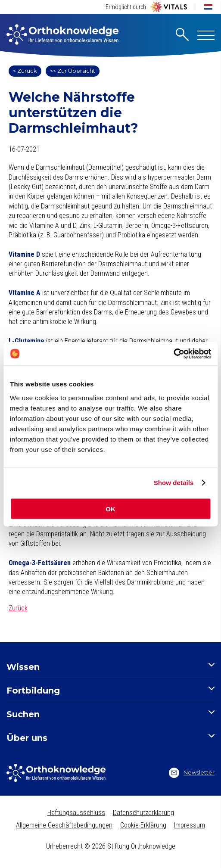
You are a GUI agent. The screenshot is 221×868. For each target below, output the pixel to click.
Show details (174, 483)
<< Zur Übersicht (73, 71)
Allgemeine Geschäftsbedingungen (64, 825)
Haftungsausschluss (76, 813)
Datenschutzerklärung (143, 813)
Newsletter (192, 773)
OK (110, 509)
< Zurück (25, 71)
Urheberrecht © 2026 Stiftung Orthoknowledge (111, 846)
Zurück (18, 608)
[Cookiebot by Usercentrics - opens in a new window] (173, 354)
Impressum (190, 825)
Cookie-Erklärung (143, 825)
